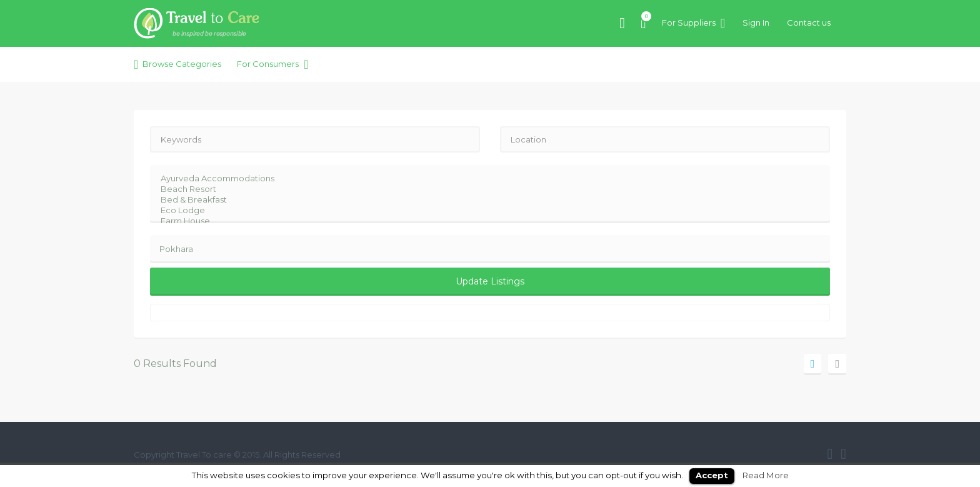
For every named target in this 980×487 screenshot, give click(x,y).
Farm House (482, 221)
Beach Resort (482, 189)
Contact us (809, 23)
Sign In (756, 23)
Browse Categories (182, 64)
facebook (830, 454)
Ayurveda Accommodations (482, 178)
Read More (766, 475)
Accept (712, 475)
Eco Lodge (482, 210)
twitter (843, 454)
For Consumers (268, 64)
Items (643, 16)
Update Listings (490, 281)
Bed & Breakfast (482, 200)
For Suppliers (689, 23)
